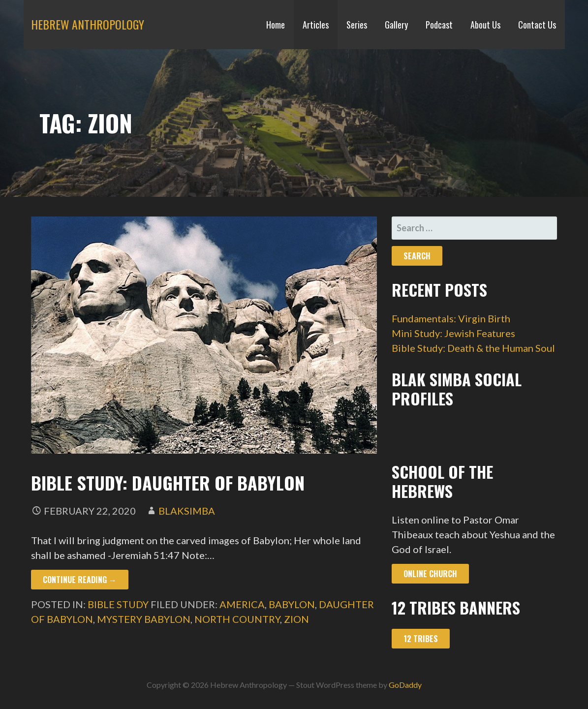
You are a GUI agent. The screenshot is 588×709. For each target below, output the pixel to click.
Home (276, 25)
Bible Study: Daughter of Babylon (168, 482)
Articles (316, 25)
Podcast (439, 25)
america (242, 604)
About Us (485, 25)
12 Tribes (421, 639)
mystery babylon (144, 619)
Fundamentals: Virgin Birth (451, 318)
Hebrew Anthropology (88, 24)
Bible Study (118, 604)
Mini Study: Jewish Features (453, 333)
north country (237, 619)
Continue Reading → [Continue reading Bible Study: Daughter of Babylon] (80, 580)
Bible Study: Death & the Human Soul (473, 348)
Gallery (396, 25)
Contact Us (537, 25)
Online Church (430, 574)
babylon (292, 604)
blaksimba (187, 511)
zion (296, 619)
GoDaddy (405, 685)
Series (357, 25)
